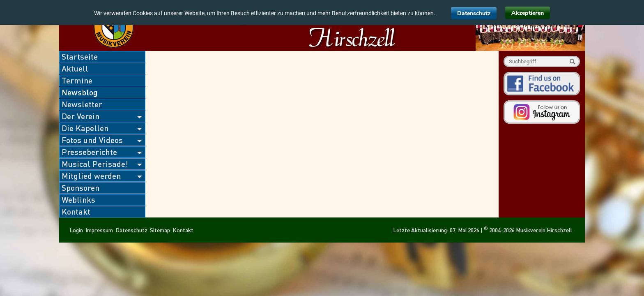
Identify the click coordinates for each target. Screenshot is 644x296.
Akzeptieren (528, 13)
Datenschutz (474, 13)
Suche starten (572, 61)
